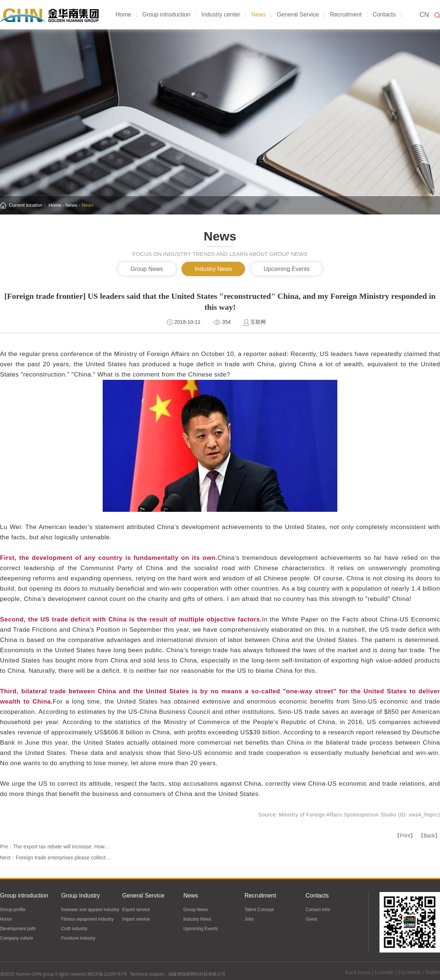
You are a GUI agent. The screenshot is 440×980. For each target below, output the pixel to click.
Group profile (13, 910)
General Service (298, 14)
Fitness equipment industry (87, 920)
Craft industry (74, 929)
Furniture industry (78, 939)
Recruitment (346, 14)
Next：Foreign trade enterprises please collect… (55, 858)
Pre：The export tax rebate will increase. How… (55, 847)
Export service (136, 910)
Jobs (249, 920)
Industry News (213, 269)
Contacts (384, 14)
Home (123, 14)
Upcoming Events (287, 269)
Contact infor (318, 910)
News (258, 14)
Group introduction (166, 14)
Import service (136, 920)
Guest (311, 920)
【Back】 (429, 836)
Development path (18, 929)
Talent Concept (259, 910)
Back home (358, 973)
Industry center (221, 14)
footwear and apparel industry (90, 910)
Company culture (17, 939)
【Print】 (405, 836)
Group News (147, 269)
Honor (6, 920)
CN (424, 15)
